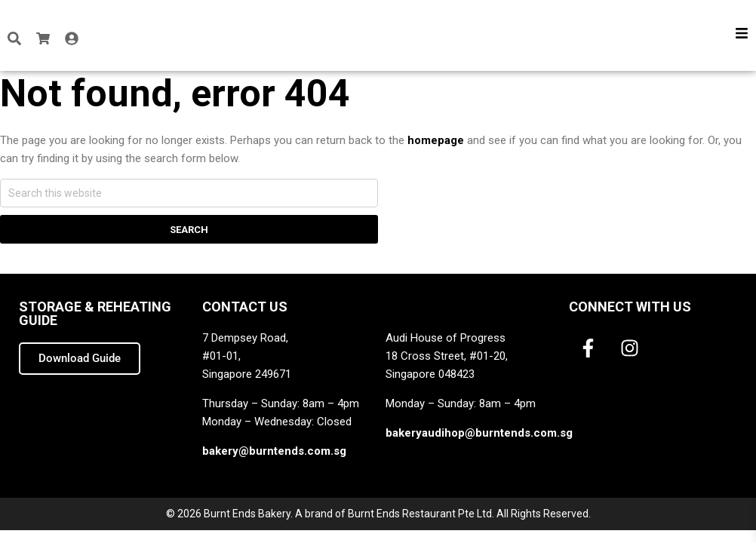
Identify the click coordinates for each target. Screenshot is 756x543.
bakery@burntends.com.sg (274, 451)
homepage (436, 140)
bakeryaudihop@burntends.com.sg (479, 433)
